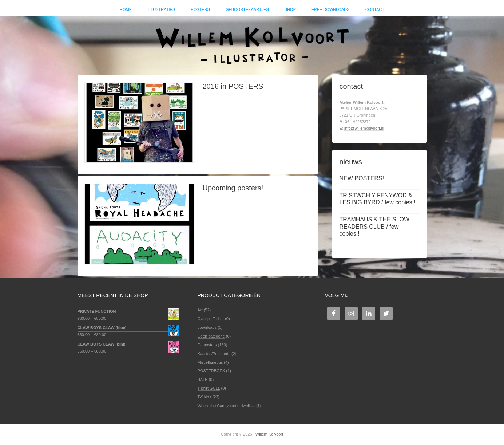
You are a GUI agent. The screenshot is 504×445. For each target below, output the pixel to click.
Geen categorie (211, 336)
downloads (207, 327)
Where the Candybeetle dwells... (226, 406)
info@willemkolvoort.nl (364, 128)
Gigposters (207, 345)
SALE (203, 379)
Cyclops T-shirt (211, 319)
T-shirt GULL (209, 388)
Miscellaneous (210, 362)
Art (200, 310)
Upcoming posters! (233, 188)
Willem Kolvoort (252, 42)
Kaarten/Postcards (214, 354)
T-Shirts (205, 397)
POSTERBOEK (211, 371)
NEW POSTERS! (362, 178)
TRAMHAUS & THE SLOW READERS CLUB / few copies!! (375, 226)
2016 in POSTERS (233, 86)
